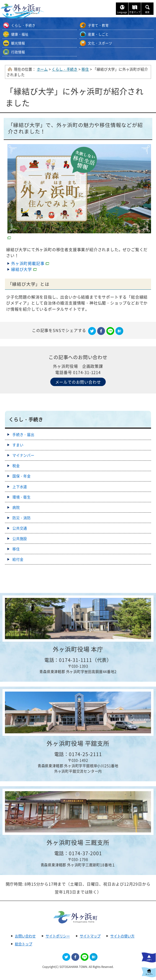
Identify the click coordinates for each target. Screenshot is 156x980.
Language (122, 12)
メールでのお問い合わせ (78, 382)
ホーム (42, 69)
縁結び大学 (24, 269)
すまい (18, 445)
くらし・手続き (23, 25)
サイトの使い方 (122, 936)
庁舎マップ (135, 12)
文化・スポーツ (100, 43)
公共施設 (20, 539)
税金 (16, 466)
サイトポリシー (58, 936)
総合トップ (24, 944)
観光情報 (18, 43)
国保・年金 (22, 476)
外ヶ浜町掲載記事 (30, 263)
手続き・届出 (23, 435)
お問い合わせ (25, 936)
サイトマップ (90, 936)
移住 (85, 69)
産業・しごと (98, 34)
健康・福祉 (20, 34)
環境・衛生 (22, 497)
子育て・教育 (98, 25)
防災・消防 (22, 518)
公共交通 (20, 528)
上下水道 (20, 487)
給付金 (18, 559)
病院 (16, 507)
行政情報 (18, 52)
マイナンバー (23, 455)
